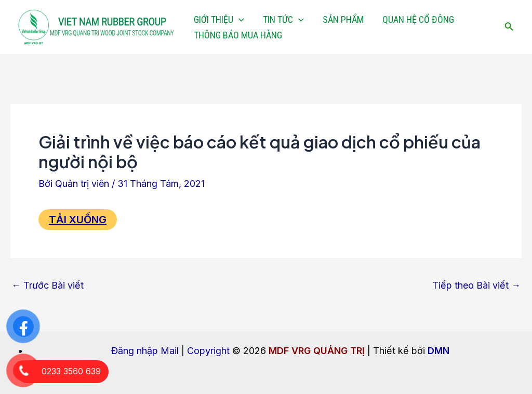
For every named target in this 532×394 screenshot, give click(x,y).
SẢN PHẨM (343, 19)
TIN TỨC (283, 20)
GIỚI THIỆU (219, 20)
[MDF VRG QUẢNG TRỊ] (96, 26)
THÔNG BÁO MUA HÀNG (238, 35)
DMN (438, 351)
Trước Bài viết (48, 286)
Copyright (208, 351)
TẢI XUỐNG (78, 220)
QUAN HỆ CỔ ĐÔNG (418, 19)
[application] (239, 20)
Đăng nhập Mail (145, 351)
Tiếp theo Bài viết (476, 286)
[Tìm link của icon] (509, 27)
